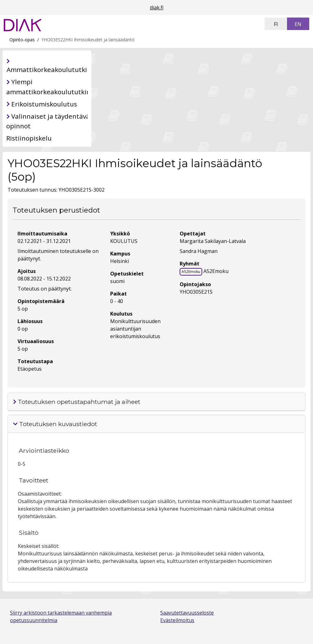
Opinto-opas (22, 40)
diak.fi (157, 8)
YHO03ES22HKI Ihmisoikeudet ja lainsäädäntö (88, 40)
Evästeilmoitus (177, 620)
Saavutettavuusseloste (187, 613)
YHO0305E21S (196, 292)
